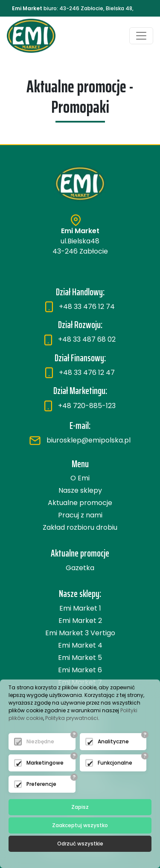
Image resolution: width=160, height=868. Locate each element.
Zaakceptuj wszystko (80, 825)
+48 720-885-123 (80, 406)
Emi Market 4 (80, 645)
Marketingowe (45, 763)
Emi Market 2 (80, 621)
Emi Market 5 (80, 658)
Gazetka (80, 568)
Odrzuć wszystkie (80, 844)
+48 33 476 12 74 (80, 307)
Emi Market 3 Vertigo (80, 633)
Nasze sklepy (80, 490)
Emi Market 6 (80, 670)
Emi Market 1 (80, 608)
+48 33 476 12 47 (80, 373)
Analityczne (113, 741)
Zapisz (80, 807)
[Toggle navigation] (141, 36)
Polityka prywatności (72, 718)
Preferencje (41, 784)
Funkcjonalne (115, 763)
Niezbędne (40, 741)
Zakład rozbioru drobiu (80, 527)
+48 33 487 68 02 (80, 339)
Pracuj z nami (80, 515)
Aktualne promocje (80, 503)
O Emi (80, 478)
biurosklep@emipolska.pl (80, 440)
